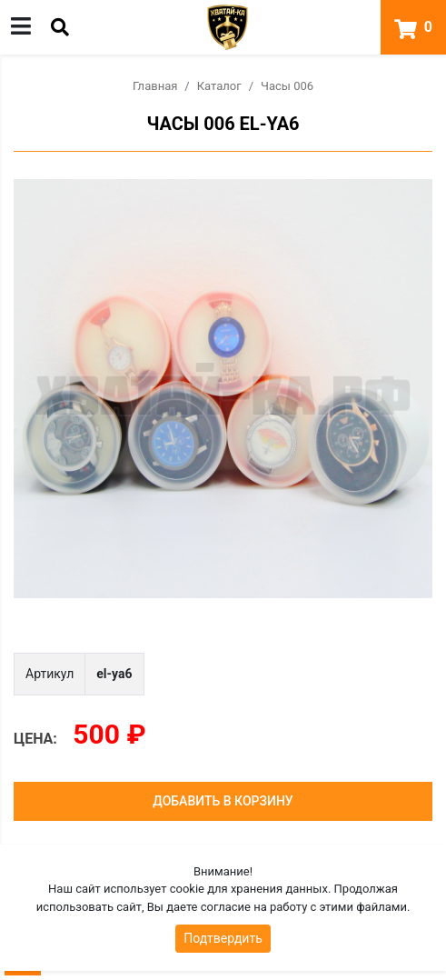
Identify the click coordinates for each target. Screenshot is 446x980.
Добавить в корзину (223, 801)
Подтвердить (223, 938)
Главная (155, 86)
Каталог (219, 86)
